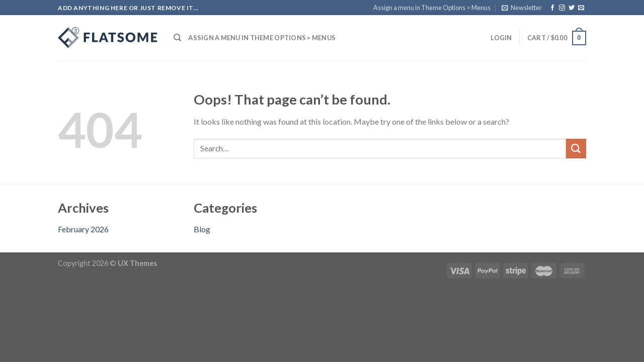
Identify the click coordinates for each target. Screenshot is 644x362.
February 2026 (83, 229)
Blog (202, 229)
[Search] (177, 38)
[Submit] (576, 149)
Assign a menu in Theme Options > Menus (432, 8)
